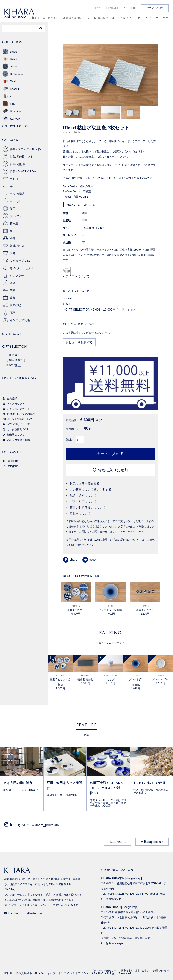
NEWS (98, 8)
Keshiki (11, 89)
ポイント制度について (17, 419)
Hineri (69, 298)
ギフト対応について (83, 502)
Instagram (10, 466)
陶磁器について (80, 514)
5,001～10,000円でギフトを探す (115, 310)
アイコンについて (76, 276)
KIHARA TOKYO (111, 907)
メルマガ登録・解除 (16, 440)
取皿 (68, 304)
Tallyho (10, 81)
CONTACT (112, 8)
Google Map (133, 878)
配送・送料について (76, 18)
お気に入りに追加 (110, 470)
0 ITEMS (145, 18)
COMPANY (155, 8)
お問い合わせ (161, 971)
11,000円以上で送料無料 (19, 414)
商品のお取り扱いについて (88, 508)
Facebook (10, 461)
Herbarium (13, 74)
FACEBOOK (130, 8)
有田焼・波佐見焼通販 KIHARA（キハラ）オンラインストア (43, 973)
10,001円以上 (13, 365)
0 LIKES (162, 18)
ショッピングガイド (45, 18)
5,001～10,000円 (15, 360)
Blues (10, 52)
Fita (8, 104)
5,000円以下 (13, 355)
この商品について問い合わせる (91, 489)
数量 (69, 439)
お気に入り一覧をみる (85, 483)
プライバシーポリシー (104, 971)
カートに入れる (110, 454)
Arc (8, 96)
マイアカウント (123, 18)
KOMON (11, 119)
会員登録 (101, 18)
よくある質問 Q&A (15, 429)
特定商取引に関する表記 (135, 971)
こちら (138, 540)
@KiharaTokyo (114, 943)
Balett (10, 59)
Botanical (12, 111)
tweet (89, 560)
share (70, 560)
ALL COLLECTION (15, 126)
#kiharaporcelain (152, 842)
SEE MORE (118, 842)
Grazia (10, 67)
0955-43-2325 (136, 532)
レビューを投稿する (79, 342)
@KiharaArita (114, 899)
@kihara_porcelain (45, 825)
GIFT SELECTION (78, 310)
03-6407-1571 (116, 928)
